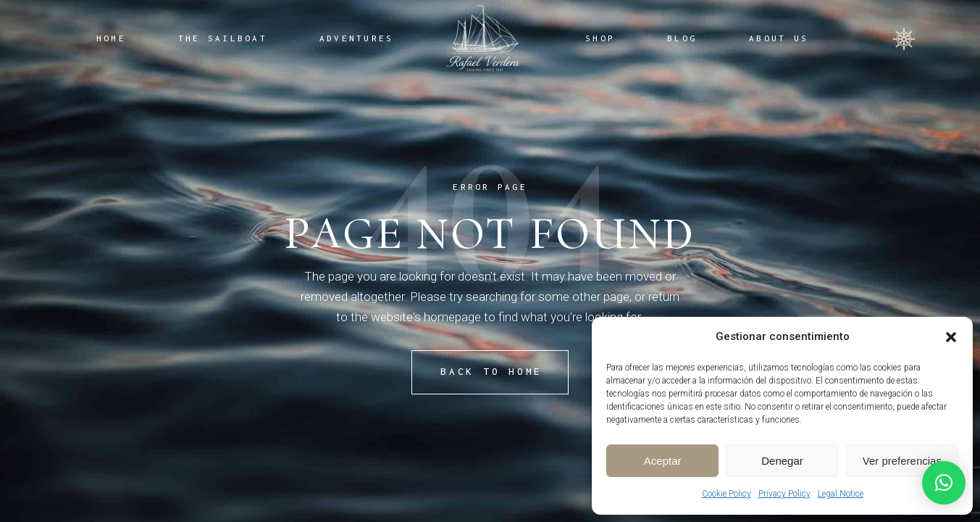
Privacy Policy (784, 494)
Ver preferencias (902, 461)
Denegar (782, 461)
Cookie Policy (726, 494)
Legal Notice (841, 494)
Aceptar (663, 461)
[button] (951, 337)
